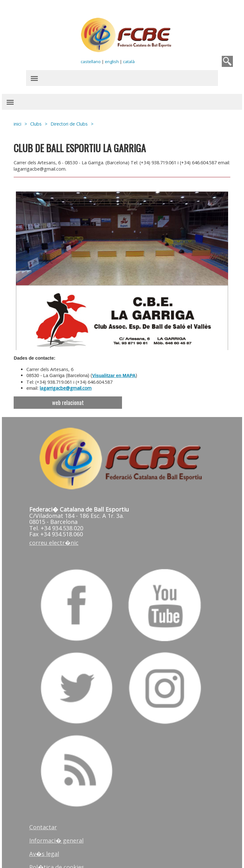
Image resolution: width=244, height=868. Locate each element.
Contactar (46, 810)
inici (21, 123)
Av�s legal (47, 837)
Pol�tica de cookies (60, 850)
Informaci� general (60, 824)
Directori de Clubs (73, 123)
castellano (91, 60)
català (129, 60)
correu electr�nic (57, 533)
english (112, 60)
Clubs (40, 123)
